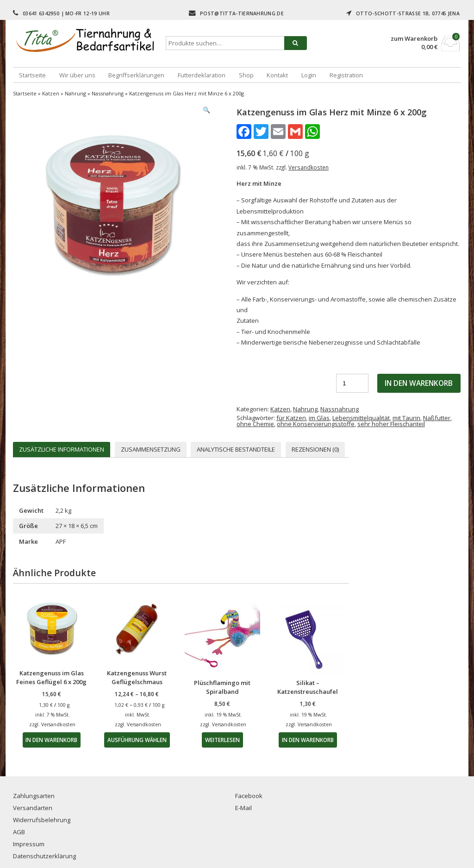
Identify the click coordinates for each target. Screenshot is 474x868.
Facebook (249, 796)
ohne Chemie (255, 424)
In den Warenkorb (419, 383)
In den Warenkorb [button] (51, 740)
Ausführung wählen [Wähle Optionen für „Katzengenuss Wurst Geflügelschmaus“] (137, 740)
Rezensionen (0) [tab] (315, 449)
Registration (346, 75)
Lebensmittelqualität (361, 418)
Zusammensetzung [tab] (151, 449)
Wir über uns (77, 75)
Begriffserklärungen (136, 75)
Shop (246, 75)
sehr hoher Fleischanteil (391, 424)
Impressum (29, 844)
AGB (19, 832)
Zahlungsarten (34, 796)
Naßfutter (437, 418)
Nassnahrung (108, 93)
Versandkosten (309, 167)
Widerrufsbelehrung (42, 820)
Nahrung (75, 93)
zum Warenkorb (414, 39)
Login (309, 75)
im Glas (319, 418)
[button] (206, 110)
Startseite (32, 75)
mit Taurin (406, 418)
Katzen (51, 93)
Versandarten (33, 808)
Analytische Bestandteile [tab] (236, 449)
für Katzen (291, 418)
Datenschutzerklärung (44, 856)
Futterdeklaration (202, 75)
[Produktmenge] (352, 383)
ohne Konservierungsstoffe (316, 424)
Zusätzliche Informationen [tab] (62, 449)
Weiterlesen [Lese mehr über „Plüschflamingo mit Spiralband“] (222, 740)
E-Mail (243, 808)
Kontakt (277, 75)
